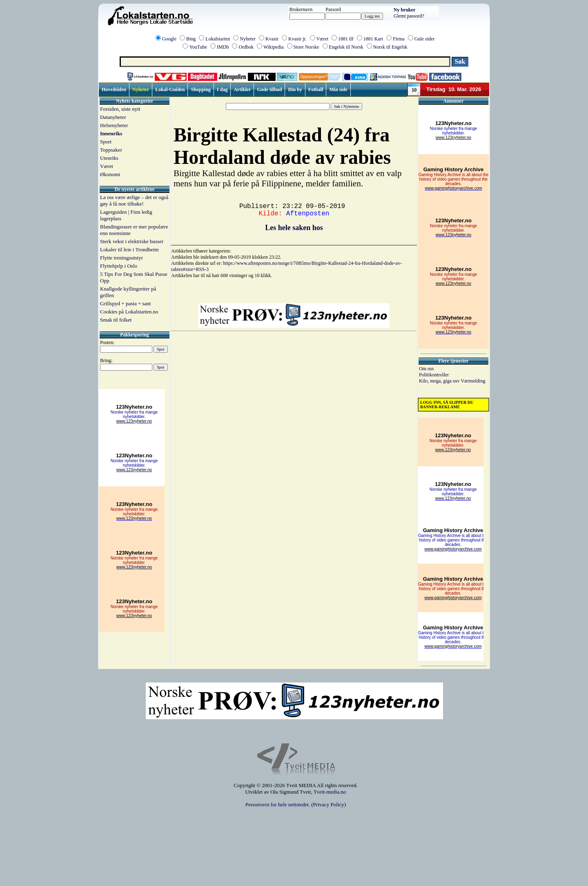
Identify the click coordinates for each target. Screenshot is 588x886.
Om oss (426, 369)
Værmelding (473, 381)
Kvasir (272, 39)
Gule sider (425, 39)
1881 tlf (346, 39)
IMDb (223, 47)
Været (322, 39)
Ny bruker (405, 10)
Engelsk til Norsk (346, 47)
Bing (191, 39)
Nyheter (248, 39)
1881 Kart (373, 39)
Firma (399, 39)
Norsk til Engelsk (390, 47)
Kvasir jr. (297, 39)
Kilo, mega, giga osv (440, 381)
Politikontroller (434, 375)
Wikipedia (274, 47)
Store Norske (306, 47)
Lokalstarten (218, 39)
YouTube (198, 47)
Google (169, 39)
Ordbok (246, 47)
